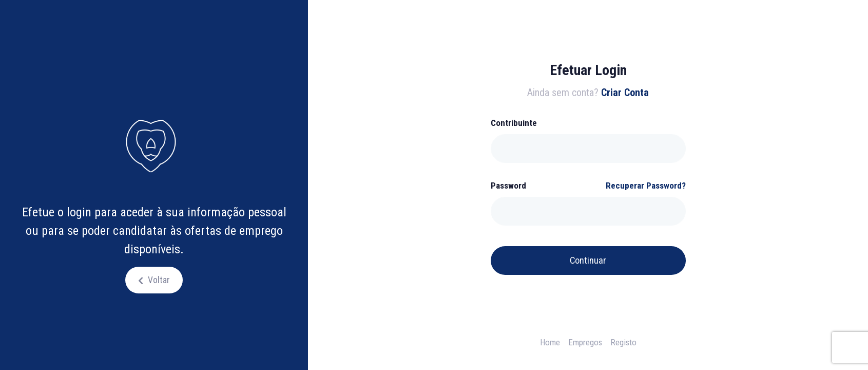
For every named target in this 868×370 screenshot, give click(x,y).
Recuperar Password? (646, 186)
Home (550, 342)
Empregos (585, 342)
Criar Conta (625, 92)
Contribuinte (514, 123)
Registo (623, 342)
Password (508, 186)
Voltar (158, 280)
